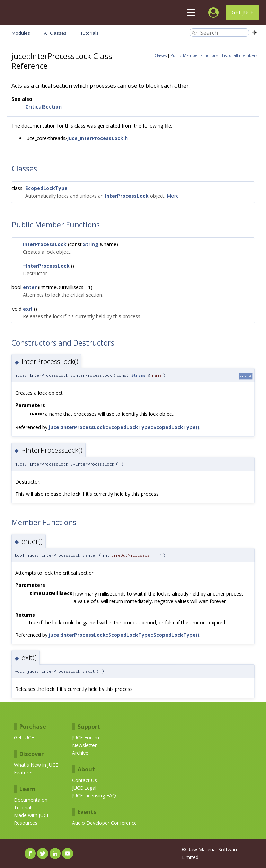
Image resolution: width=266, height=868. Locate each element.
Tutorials (24, 808)
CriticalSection (43, 107)
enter (30, 287)
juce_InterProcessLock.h (97, 138)
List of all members (240, 55)
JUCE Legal (84, 788)
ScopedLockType (46, 188)
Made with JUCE (32, 815)
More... (174, 196)
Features (24, 772)
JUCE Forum (86, 737)
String (91, 244)
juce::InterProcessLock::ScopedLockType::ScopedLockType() (124, 427)
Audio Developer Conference (104, 823)
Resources (26, 823)
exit (28, 309)
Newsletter (84, 745)
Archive (80, 753)
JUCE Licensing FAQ (94, 795)
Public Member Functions (194, 55)
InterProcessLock (127, 196)
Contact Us (85, 780)
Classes (161, 55)
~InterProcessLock (46, 266)
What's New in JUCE (36, 765)
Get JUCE (242, 12)
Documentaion (31, 800)
